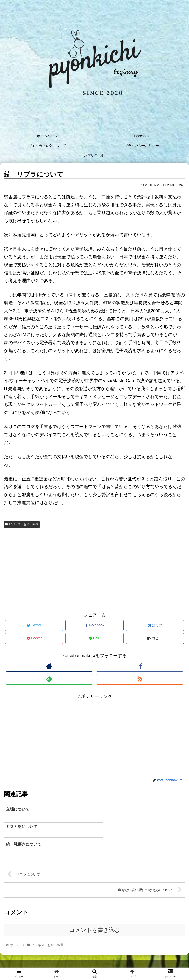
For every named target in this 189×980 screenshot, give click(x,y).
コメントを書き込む (95, 913)
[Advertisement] (94, 569)
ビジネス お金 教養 (22, 524)
